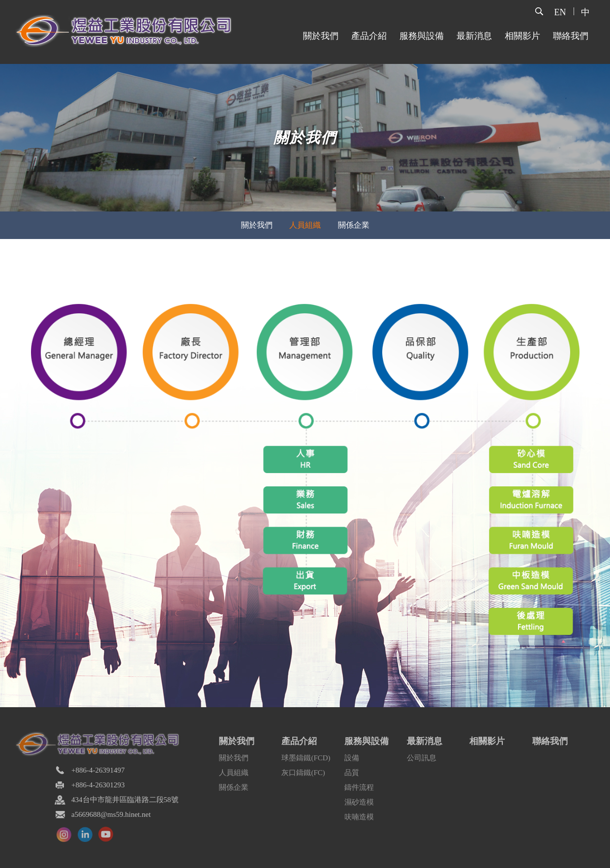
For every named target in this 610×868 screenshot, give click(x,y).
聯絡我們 (571, 36)
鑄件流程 (359, 787)
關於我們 (321, 36)
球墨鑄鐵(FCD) (306, 758)
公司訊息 (422, 758)
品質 (352, 773)
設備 (352, 758)
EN (560, 12)
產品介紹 (369, 36)
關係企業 (234, 787)
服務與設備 (422, 36)
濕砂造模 (359, 802)
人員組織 (234, 773)
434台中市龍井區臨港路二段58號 (125, 800)
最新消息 (474, 36)
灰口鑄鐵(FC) (303, 773)
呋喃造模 (359, 817)
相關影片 (522, 36)
